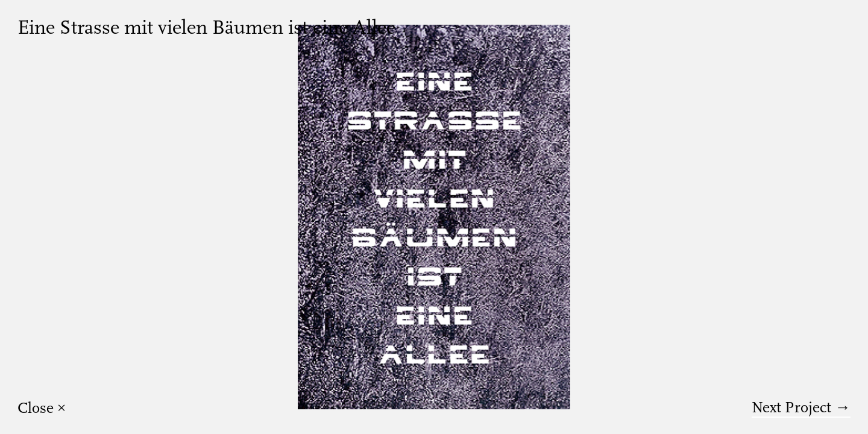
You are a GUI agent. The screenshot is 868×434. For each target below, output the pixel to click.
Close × (42, 408)
